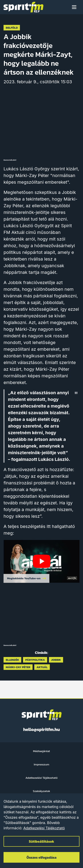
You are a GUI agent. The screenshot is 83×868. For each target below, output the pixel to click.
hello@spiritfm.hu (42, 729)
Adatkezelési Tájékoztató (44, 828)
